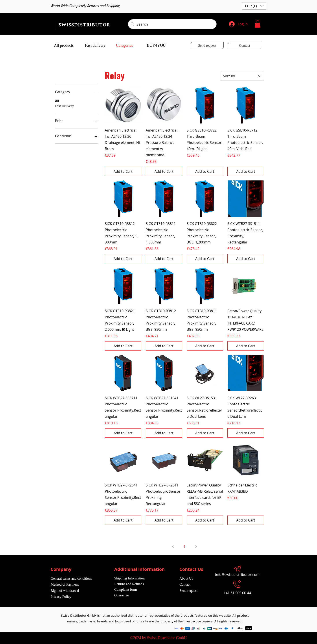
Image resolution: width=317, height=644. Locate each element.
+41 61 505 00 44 (237, 593)
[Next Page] (196, 546)
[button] (254, 6)
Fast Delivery (64, 106)
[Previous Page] (173, 546)
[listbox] (254, 6)
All (57, 101)
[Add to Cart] (123, 171)
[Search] (172, 24)
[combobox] (242, 76)
